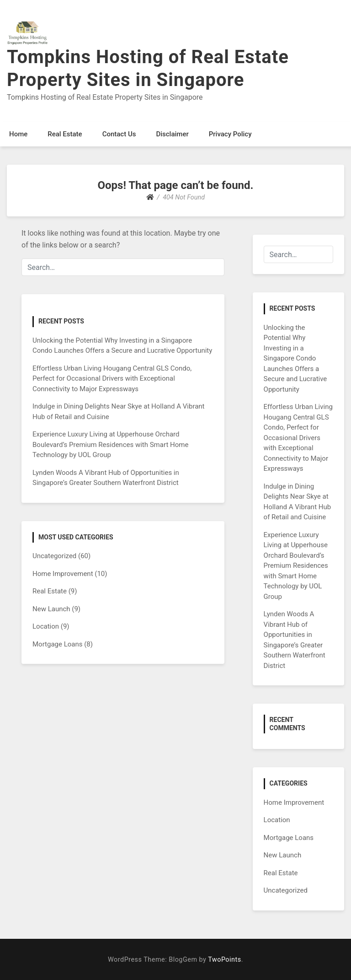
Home (18, 134)
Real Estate (65, 134)
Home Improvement (63, 574)
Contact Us (119, 134)
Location (46, 626)
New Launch (51, 609)
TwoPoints (224, 960)
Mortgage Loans (58, 644)
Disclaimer (172, 134)
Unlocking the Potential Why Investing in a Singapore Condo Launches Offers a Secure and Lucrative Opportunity (295, 358)
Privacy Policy (230, 134)
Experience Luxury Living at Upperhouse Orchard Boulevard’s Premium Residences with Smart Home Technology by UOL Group (110, 444)
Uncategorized (54, 556)
